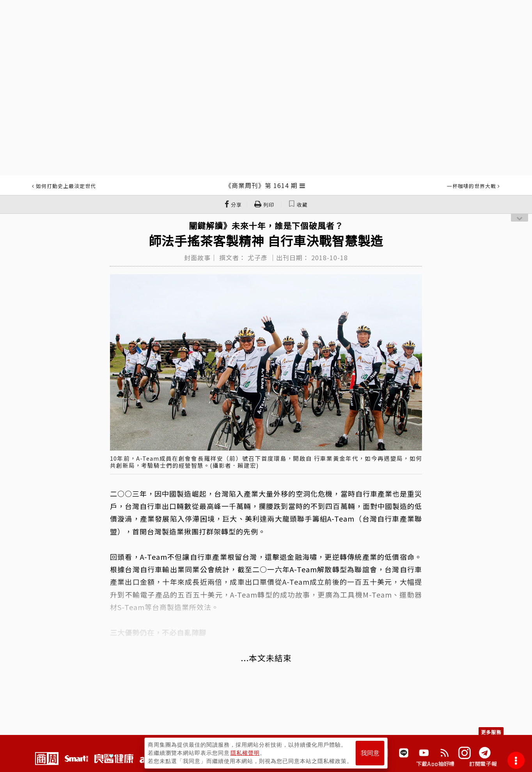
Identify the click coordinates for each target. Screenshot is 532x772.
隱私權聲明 (245, 753)
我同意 (370, 753)
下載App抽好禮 (435, 764)
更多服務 (491, 732)
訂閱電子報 (483, 764)
